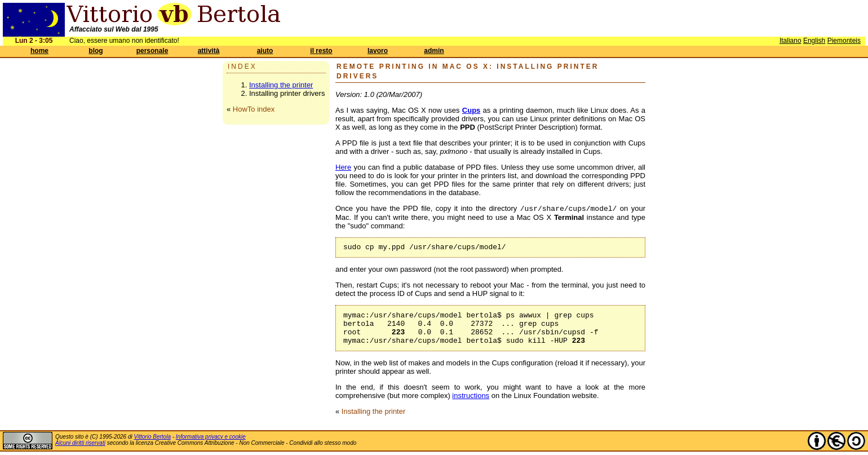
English (814, 41)
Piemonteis (844, 41)
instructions (471, 396)
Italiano (790, 41)
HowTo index (254, 109)
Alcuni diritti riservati (80, 443)
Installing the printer (281, 85)
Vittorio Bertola (152, 437)
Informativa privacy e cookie (211, 437)
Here (343, 167)
